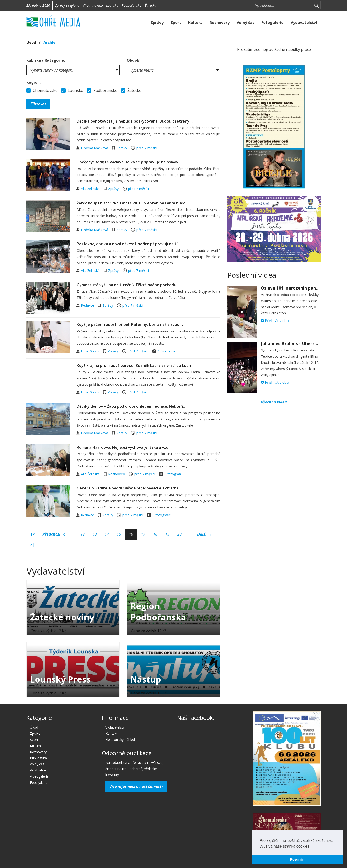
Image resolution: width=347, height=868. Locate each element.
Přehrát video (275, 321)
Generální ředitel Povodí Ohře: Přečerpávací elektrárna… (129, 488)
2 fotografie (167, 351)
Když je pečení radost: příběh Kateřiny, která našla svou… (130, 324)
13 (95, 534)
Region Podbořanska (158, 612)
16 (131, 534)
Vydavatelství (304, 23)
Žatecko (150, 5)
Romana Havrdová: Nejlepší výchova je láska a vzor (123, 447)
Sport (176, 23)
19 (167, 534)
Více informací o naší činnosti (136, 786)
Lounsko (112, 5)
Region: (33, 82)
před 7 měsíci (147, 148)
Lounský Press (60, 679)
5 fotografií (173, 474)
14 (107, 534)
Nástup (146, 679)
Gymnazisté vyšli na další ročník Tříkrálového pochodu (127, 285)
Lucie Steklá (91, 351)
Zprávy (157, 23)
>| (32, 545)
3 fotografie (162, 515)
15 (119, 534)
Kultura (195, 23)
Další (204, 534)
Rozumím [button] (298, 859)
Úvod (31, 42)
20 (179, 534)
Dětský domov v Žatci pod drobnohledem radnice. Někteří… (131, 406)
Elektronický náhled (120, 740)
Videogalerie (39, 776)
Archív (49, 42)
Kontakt (111, 733)
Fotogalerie (272, 23)
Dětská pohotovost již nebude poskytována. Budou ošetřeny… (135, 121)
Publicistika (38, 758)
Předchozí (54, 534)
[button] (311, 847)
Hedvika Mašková (95, 148)
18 (155, 534)
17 (143, 534)
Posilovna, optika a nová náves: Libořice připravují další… (129, 244)
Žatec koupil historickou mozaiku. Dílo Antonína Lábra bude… (133, 203)
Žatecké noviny (62, 617)
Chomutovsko (93, 5)
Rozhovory (220, 23)
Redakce (88, 305)
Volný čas (245, 23)
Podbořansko (132, 5)
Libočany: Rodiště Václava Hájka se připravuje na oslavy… (129, 162)
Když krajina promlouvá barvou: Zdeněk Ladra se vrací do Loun (134, 365)
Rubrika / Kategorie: (46, 60)
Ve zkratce (38, 770)
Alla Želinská (91, 189)
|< (33, 534)
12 (83, 534)
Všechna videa (274, 402)
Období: (134, 60)
